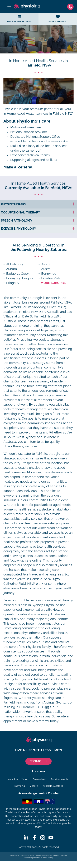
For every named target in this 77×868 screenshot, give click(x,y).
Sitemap (51, 858)
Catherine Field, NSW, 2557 (23, 584)
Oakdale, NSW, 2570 (45, 579)
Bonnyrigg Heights (20, 278)
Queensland (39, 779)
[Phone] (70, 6)
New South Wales (18, 779)
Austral (46, 269)
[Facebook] (34, 838)
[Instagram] (43, 838)
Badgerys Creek (18, 274)
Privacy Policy (14, 855)
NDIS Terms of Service (43, 855)
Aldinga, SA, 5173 (56, 702)
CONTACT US (38, 761)
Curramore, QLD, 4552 (35, 707)
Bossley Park (51, 278)
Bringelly (13, 283)
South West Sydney (21, 437)
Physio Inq (11, 109)
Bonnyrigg (49, 274)
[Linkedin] (26, 838)
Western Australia (53, 786)
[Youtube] (51, 838)
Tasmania (19, 786)
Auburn (12, 269)
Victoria (34, 786)
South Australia (59, 779)
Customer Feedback (60, 855)
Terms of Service (27, 855)
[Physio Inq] (27, 6)
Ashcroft (47, 264)
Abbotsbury (15, 264)
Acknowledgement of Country (35, 858)
